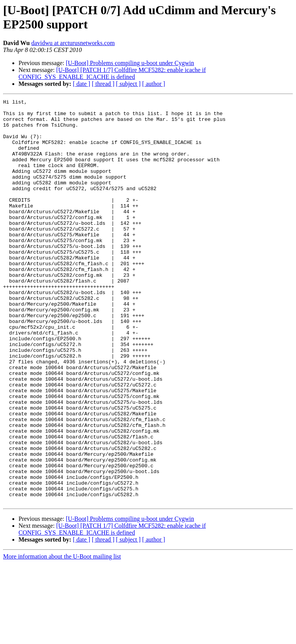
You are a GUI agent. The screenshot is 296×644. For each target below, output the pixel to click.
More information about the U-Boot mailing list (62, 637)
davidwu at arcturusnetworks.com (73, 43)
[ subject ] (128, 84)
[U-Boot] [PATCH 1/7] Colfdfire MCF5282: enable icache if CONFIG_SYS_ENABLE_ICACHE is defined (112, 73)
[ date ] (82, 84)
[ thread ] (103, 84)
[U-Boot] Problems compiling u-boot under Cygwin (130, 63)
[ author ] (154, 84)
